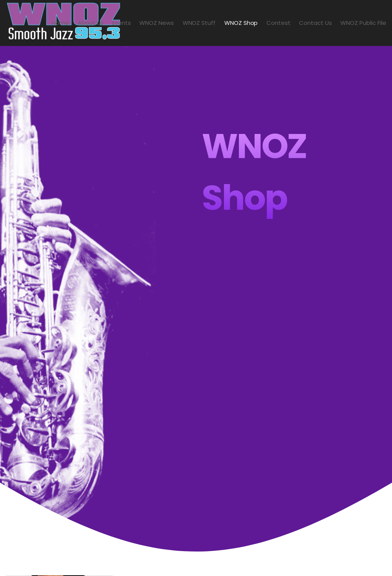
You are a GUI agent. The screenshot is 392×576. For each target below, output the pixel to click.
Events (122, 23)
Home (60, 23)
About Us (91, 23)
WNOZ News (157, 23)
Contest (278, 23)
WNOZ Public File (363, 23)
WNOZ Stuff (199, 23)
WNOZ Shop (241, 23)
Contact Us (315, 23)
